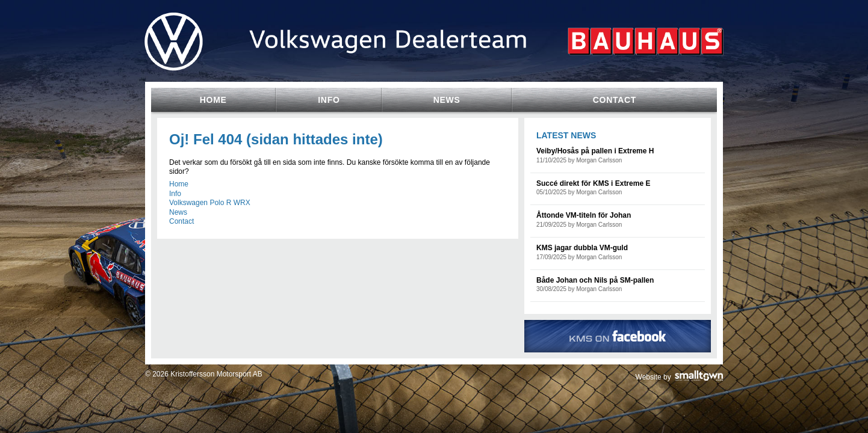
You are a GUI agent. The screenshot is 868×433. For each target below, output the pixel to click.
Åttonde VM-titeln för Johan (584, 215)
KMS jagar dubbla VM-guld (582, 248)
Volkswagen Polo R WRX (210, 203)
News (178, 212)
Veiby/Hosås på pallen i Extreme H (595, 151)
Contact (181, 221)
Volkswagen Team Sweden (434, 61)
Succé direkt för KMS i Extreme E (593, 183)
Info (175, 194)
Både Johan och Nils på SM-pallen (595, 280)
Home (179, 184)
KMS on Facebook (618, 336)
